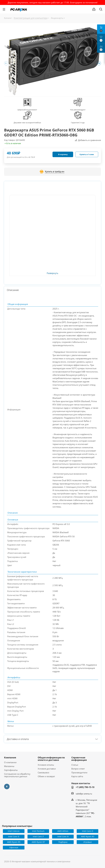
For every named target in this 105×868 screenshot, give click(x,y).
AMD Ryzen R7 (38, 842)
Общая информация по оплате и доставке (51, 759)
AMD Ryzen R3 (88, 837)
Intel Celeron (14, 831)
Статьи (75, 765)
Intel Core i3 (88, 831)
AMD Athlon (63, 831)
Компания (10, 758)
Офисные (14, 847)
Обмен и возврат (46, 776)
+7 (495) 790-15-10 (85, 787)
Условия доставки (47, 769)
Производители (79, 772)
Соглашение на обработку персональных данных (17, 775)
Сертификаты (11, 770)
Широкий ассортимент (27, 110)
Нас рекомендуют (78, 110)
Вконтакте (7, 786)
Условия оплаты (46, 765)
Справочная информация (79, 759)
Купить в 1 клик (87, 154)
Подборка (63, 842)
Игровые (88, 842)
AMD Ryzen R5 (14, 842)
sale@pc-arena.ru (84, 794)
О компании (10, 762)
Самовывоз (43, 772)
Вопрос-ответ (78, 769)
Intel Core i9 (63, 837)
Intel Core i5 (14, 837)
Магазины (9, 766)
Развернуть (52, 273)
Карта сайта (77, 776)
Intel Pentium (38, 831)
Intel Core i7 (38, 837)
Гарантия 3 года (78, 123)
